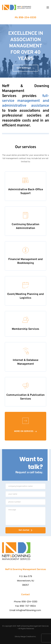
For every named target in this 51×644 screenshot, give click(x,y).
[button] (48, 7)
